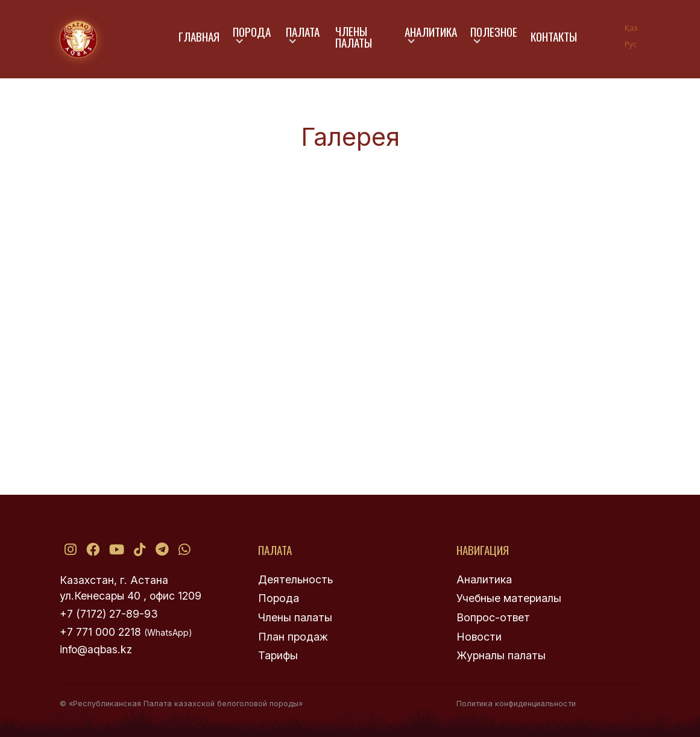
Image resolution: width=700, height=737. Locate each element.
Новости (479, 637)
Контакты (554, 36)
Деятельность (295, 579)
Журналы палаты (501, 655)
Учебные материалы (509, 598)
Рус (631, 44)
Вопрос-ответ (493, 617)
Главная (199, 36)
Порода (252, 32)
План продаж (293, 637)
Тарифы (278, 655)
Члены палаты (354, 37)
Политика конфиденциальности (516, 704)
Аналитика (431, 32)
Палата (303, 32)
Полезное (494, 32)
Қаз (631, 28)
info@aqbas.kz (96, 649)
